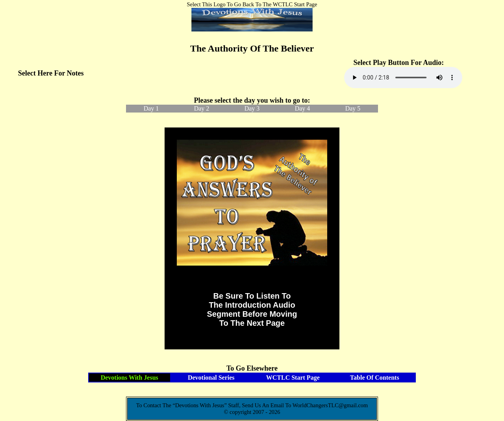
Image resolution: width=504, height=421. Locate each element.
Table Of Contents (375, 378)
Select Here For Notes (51, 73)
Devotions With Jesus (130, 378)
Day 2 (202, 108)
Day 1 (151, 108)
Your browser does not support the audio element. (403, 78)
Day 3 (252, 108)
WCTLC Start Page (293, 378)
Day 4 (303, 108)
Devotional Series (211, 378)
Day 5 (353, 108)
